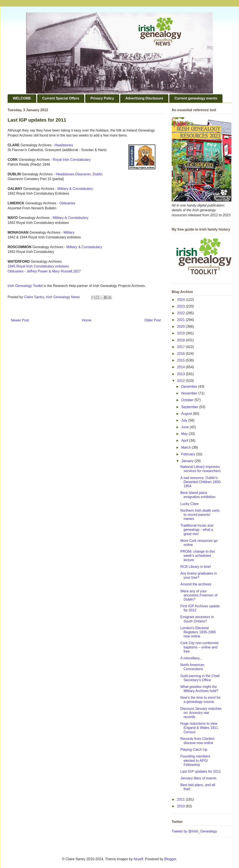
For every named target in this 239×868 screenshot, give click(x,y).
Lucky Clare (189, 504)
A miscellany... (191, 658)
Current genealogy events (196, 98)
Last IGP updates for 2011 (201, 771)
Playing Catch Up (194, 750)
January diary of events (198, 778)
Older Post (153, 320)
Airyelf (138, 859)
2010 (181, 806)
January (188, 461)
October (188, 400)
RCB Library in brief (196, 567)
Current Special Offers (61, 98)
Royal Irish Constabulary (72, 160)
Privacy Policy (102, 98)
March (187, 447)
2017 (181, 347)
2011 (181, 799)
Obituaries (67, 203)
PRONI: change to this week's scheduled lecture (198, 556)
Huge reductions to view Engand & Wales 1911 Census (199, 728)
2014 (181, 367)
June (185, 427)
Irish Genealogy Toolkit (25, 286)
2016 (181, 354)
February (189, 454)
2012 (181, 381)
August (187, 414)
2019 (181, 333)
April (185, 441)
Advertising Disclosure (144, 98)
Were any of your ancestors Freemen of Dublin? (199, 595)
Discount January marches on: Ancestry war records (201, 713)
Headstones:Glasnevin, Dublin (79, 174)
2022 (181, 313)
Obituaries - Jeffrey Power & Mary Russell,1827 (44, 271)
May (185, 434)
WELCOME (22, 98)
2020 (181, 327)
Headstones (64, 145)
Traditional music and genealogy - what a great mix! (197, 530)
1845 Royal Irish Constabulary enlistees (38, 266)
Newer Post (20, 320)
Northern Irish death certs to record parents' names (200, 515)
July (185, 420)
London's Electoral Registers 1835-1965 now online (198, 632)
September (190, 407)
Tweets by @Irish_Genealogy (194, 831)
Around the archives (196, 584)
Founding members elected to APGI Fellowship (195, 760)
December (190, 387)
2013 (181, 374)
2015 (181, 360)
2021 (181, 320)
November (190, 393)
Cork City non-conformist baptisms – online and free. (199, 647)
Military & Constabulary (75, 189)
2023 (181, 306)
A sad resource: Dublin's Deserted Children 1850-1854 (201, 482)
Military (69, 232)
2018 (181, 340)
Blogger (170, 859)
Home (87, 320)
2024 (181, 300)
